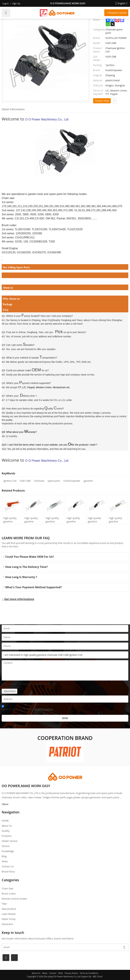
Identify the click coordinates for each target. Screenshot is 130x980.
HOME (5, 821)
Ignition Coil (10, 481)
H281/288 (25, 481)
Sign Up (16, 3)
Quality (6, 831)
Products (7, 836)
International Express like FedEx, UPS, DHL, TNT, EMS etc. (60, 362)
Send (65, 718)
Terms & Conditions (44, 709)
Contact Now (102, 101)
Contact (53, 973)
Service (6, 846)
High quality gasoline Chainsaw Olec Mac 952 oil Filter (54, 520)
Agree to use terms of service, (27, 708)
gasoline (88, 481)
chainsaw (39, 481)
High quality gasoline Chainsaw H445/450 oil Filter (10, 520)
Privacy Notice (71, 973)
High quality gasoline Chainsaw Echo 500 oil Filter (75, 520)
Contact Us (8, 866)
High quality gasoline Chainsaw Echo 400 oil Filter (96, 520)
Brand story (8, 871)
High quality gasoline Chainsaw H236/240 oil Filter (32, 520)
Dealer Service (10, 841)
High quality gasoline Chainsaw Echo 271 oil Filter (117, 520)
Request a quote (118, 13)
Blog (4, 856)
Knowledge (8, 851)
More (6, 804)
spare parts (54, 481)
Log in (6, 3)
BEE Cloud (98, 977)
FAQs (61, 973)
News (5, 861)
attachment (9, 691)
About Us (7, 826)
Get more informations (19, 599)
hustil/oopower (72, 481)
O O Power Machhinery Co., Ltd (47, 119)
